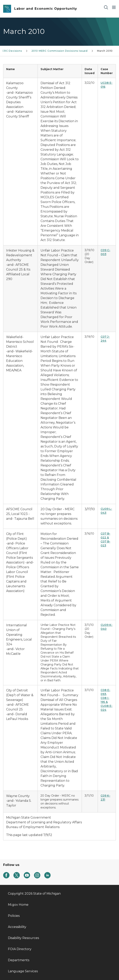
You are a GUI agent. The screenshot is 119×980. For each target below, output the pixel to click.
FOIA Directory (20, 949)
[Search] (106, 7)
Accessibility (17, 927)
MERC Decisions (11, 51)
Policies (14, 916)
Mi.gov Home (18, 905)
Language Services (23, 971)
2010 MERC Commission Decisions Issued (59, 51)
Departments (19, 960)
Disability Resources (23, 938)
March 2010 (105, 51)
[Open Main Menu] (114, 7)
